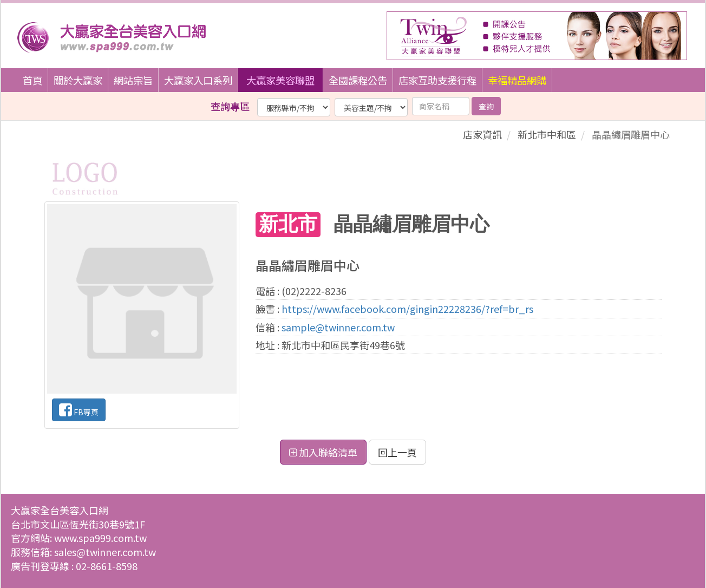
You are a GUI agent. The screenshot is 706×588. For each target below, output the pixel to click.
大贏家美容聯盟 (280, 80)
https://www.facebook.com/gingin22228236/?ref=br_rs (407, 309)
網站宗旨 (133, 80)
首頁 (32, 80)
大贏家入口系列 (198, 80)
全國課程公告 (358, 80)
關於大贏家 (78, 80)
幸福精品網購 (517, 80)
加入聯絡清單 (323, 452)
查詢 (486, 106)
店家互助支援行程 (437, 80)
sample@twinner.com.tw (338, 327)
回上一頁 (397, 452)
